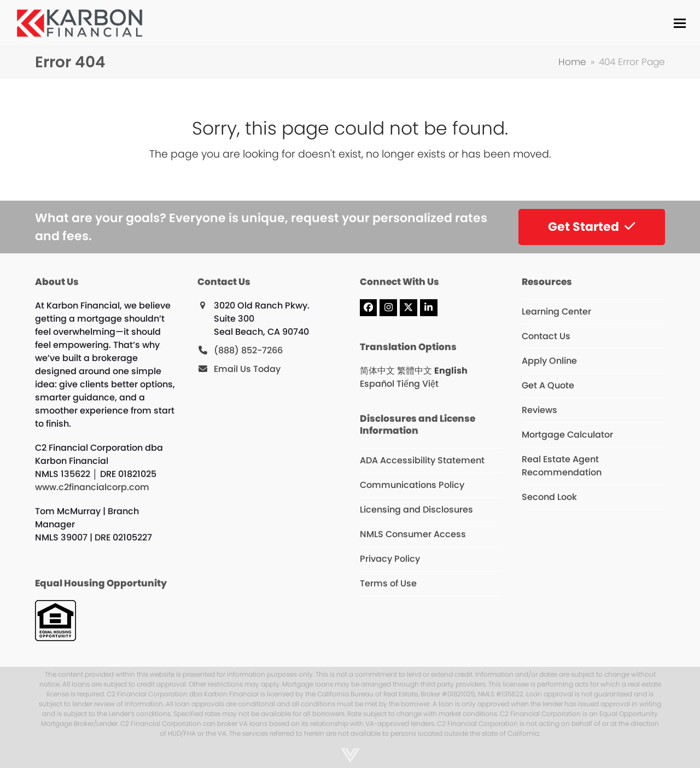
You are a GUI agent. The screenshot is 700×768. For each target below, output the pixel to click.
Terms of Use (388, 583)
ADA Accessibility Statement (422, 460)
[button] (678, 23)
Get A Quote (548, 385)
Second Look (549, 497)
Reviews (539, 410)
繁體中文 (415, 371)
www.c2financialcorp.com (92, 487)
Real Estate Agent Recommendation (562, 466)
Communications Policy (412, 485)
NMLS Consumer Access (413, 534)
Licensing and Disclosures (416, 510)
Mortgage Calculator (567, 435)
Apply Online (549, 361)
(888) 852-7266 (248, 350)
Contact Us (546, 336)
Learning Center (556, 312)
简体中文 (377, 371)
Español (377, 384)
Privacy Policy (390, 559)
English (451, 371)
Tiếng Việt (418, 384)
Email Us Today (247, 369)
